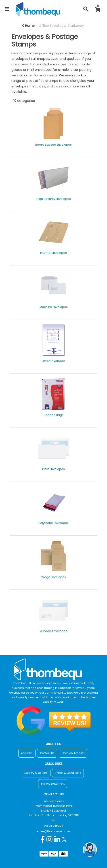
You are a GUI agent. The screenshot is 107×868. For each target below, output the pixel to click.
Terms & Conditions (68, 773)
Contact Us (47, 753)
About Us (27, 753)
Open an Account (73, 753)
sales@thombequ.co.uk (53, 831)
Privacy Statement (53, 784)
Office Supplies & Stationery (61, 26)
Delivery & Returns (36, 773)
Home (28, 26)
